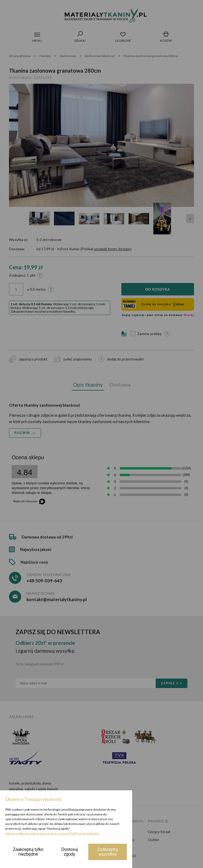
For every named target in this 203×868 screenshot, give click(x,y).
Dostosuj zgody (70, 852)
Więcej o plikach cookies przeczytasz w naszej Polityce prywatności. (52, 833)
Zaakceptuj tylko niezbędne (28, 852)
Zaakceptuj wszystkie (108, 852)
